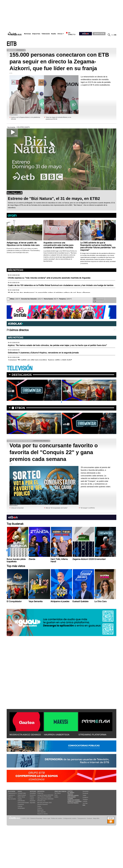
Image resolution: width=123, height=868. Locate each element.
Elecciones (72, 797)
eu (112, 35)
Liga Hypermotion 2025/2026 (45, 799)
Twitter (84, 795)
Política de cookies (57, 818)
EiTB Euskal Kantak (23, 803)
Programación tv (12, 793)
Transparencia (82, 818)
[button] (61, 402)
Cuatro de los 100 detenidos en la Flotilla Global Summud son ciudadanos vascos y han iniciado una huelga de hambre (61, 285)
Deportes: (41, 791)
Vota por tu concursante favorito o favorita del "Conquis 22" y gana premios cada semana (54, 452)
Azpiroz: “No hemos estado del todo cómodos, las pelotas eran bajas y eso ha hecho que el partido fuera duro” (57, 345)
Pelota (39, 806)
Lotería (70, 799)
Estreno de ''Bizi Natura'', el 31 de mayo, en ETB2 (54, 198)
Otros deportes (42, 812)
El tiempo (71, 793)
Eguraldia (32, 803)
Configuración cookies (70, 818)
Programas (21, 804)
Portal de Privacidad (36, 818)
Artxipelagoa (21, 808)
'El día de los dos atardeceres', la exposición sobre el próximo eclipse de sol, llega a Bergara (49, 293)
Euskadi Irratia (22, 793)
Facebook (85, 793)
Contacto (89, 818)
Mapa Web (96, 818)
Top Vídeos (58, 793)
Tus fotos (99, 299)
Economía (33, 795)
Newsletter (86, 791)
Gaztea (20, 799)
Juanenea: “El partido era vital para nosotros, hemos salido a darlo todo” (40, 360)
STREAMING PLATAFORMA (92, 735)
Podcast (20, 806)
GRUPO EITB (99, 34)
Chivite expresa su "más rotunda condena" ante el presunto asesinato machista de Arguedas (49, 278)
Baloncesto (40, 810)
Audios (56, 797)
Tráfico (70, 794)
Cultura (32, 799)
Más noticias (15, 270)
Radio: (20, 791)
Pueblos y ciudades (75, 801)
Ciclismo (40, 808)
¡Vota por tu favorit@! (17, 508)
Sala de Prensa (73, 803)
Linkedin (85, 801)
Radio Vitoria (21, 797)
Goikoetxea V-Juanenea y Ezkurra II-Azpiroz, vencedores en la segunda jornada (43, 353)
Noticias (27, 34)
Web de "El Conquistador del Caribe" (57, 508)
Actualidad (33, 793)
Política (32, 797)
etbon (20, 408)
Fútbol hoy (40, 793)
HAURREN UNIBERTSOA (57, 735)
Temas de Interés (74, 800)
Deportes (36, 34)
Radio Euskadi (22, 795)
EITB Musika (21, 801)
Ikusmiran (33, 801)
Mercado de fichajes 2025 (45, 803)
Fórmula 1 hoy (41, 801)
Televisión (46, 34)
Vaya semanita (12, 799)
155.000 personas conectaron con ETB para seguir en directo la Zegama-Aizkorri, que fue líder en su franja (59, 62)
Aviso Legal (47, 818)
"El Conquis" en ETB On (88, 508)
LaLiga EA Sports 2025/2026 (45, 795)
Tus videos (99, 301)
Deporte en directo (43, 814)
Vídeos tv (10, 797)
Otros (60, 34)
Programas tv (11, 795)
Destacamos (22, 375)
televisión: (11, 791)
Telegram (85, 799)
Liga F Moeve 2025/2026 (44, 797)
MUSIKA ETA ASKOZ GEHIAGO (25, 735)
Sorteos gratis (73, 796)
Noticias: (33, 791)
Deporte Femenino (43, 804)
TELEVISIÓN (20, 368)
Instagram (85, 797)
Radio (54, 34)
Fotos (56, 795)
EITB (12, 44)
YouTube (85, 803)
